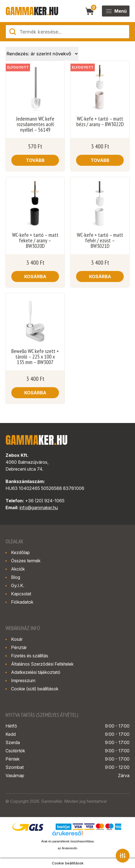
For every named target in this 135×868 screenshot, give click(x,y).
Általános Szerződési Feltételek (42, 664)
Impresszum (23, 680)
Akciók (18, 569)
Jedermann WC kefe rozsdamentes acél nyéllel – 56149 (35, 124)
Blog (16, 577)
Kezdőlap (20, 552)
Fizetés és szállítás (30, 656)
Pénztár (19, 647)
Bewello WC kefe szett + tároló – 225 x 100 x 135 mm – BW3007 (35, 357)
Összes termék (26, 561)
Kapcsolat (21, 594)
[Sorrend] (42, 54)
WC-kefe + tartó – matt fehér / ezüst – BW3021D (100, 240)
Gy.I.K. (18, 585)
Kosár (17, 639)
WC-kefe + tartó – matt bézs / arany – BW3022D (100, 121)
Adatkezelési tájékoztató (36, 672)
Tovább (35, 160)
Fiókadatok (22, 602)
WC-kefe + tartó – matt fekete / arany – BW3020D (35, 240)
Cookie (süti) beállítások (35, 689)
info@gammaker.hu (39, 508)
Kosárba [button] (35, 276)
